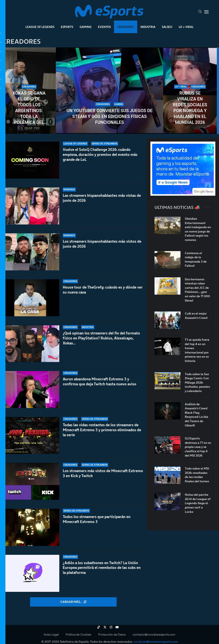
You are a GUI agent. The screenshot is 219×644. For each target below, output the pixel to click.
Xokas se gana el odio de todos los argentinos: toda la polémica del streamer (29, 108)
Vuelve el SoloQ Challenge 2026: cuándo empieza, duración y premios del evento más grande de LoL (100, 155)
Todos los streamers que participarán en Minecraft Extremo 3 (97, 519)
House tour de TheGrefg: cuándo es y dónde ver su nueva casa (103, 290)
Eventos (104, 27)
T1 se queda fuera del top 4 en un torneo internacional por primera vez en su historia (197, 350)
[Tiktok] (99, 627)
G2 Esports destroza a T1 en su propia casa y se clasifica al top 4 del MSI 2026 (198, 447)
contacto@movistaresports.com (154, 634)
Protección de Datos (112, 634)
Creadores (126, 27)
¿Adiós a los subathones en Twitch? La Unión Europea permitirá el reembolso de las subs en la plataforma (102, 568)
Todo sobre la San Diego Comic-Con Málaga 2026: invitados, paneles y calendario (197, 383)
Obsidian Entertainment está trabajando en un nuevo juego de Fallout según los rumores (198, 229)
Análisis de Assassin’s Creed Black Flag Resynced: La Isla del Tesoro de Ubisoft (196, 415)
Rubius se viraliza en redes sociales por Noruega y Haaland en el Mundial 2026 (190, 108)
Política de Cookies (78, 634)
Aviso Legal (51, 634)
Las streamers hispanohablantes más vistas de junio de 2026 (102, 198)
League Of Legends (40, 27)
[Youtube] (117, 627)
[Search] (200, 12)
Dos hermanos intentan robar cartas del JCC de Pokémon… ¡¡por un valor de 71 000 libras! (197, 290)
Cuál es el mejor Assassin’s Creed (196, 316)
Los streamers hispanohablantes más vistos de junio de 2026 (102, 244)
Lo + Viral (186, 27)
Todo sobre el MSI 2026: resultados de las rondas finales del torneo (197, 475)
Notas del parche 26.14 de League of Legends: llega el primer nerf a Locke (198, 503)
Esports (67, 27)
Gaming (86, 27)
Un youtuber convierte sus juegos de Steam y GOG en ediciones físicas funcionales (110, 116)
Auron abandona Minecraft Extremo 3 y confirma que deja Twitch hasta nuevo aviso (100, 387)
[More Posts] (73, 602)
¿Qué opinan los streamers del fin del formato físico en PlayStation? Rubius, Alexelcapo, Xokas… (101, 339)
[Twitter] (105, 627)
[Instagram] (111, 627)
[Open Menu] (206, 12)
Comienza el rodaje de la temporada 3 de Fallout (196, 260)
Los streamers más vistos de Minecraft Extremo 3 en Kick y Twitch (103, 474)
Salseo (167, 27)
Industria (148, 27)
